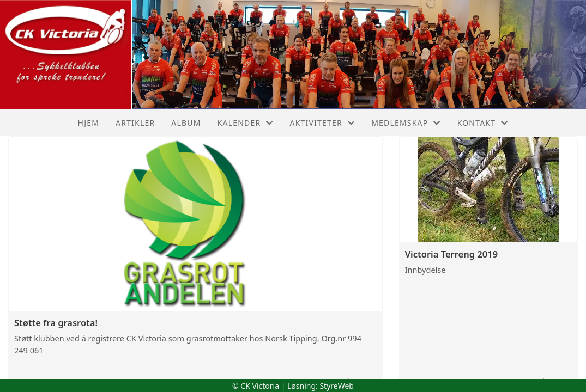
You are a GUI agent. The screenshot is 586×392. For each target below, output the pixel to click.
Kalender (246, 123)
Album (186, 123)
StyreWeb (337, 386)
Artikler (135, 123)
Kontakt (483, 123)
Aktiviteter (323, 123)
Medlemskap (406, 123)
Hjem (89, 123)
